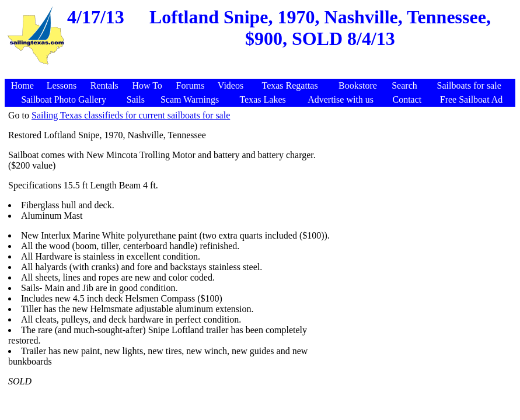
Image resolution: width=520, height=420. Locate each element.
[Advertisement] (261, 73)
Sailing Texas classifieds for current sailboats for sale (131, 115)
